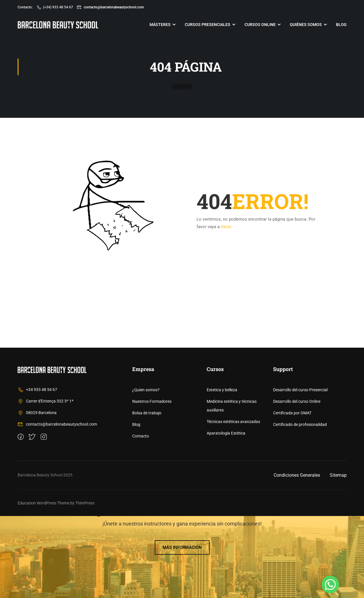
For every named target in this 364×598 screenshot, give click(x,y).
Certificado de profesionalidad (300, 506)
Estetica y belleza (222, 472)
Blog (341, 25)
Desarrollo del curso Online (297, 483)
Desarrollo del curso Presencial (300, 472)
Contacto (141, 518)
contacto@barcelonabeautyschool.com (110, 7)
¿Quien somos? (146, 472)
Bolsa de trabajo (147, 495)
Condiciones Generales (297, 557)
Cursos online (260, 25)
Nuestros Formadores (152, 483)
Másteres (160, 25)
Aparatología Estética (226, 515)
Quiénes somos (306, 25)
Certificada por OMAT (292, 495)
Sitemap (338, 557)
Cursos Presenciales (208, 25)
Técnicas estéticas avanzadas (233, 504)
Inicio (226, 229)
